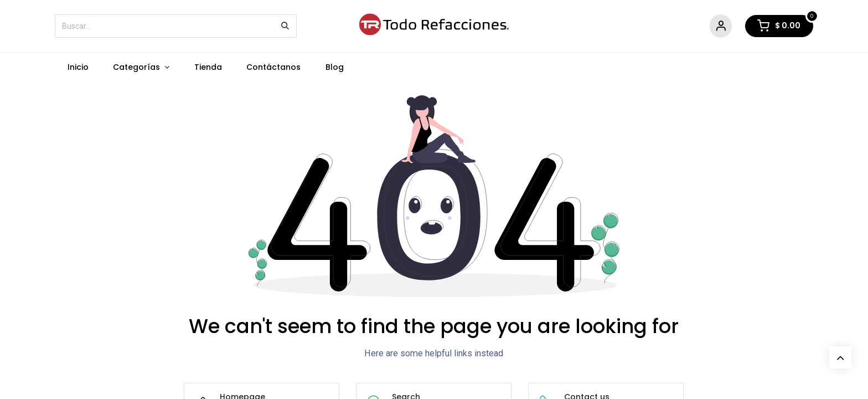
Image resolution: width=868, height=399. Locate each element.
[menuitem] (78, 67)
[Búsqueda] (285, 26)
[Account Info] (721, 26)
